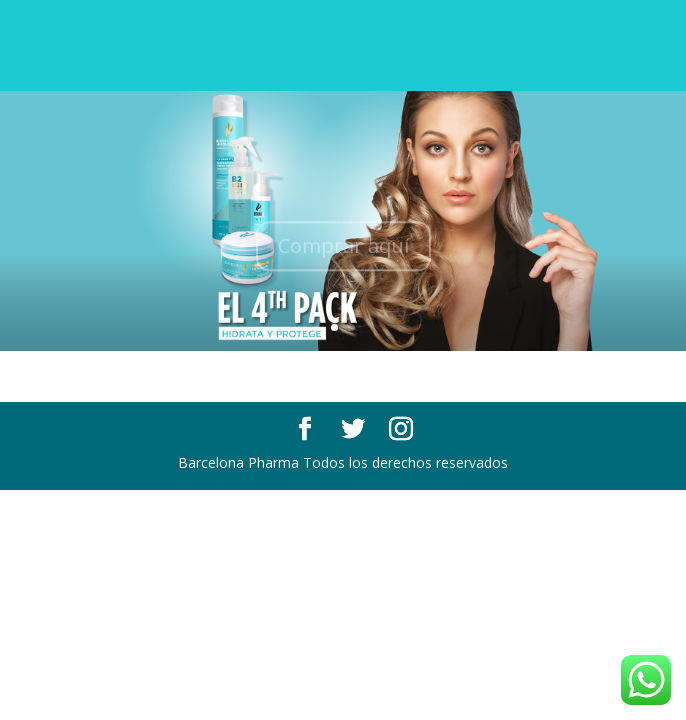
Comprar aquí (343, 249)
